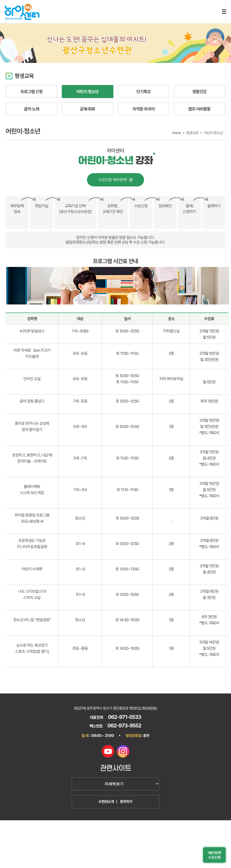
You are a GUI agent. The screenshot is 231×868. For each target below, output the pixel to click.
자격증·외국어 (144, 109)
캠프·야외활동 (199, 109)
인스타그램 (123, 751)
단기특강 (144, 92)
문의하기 (126, 802)
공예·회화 (87, 109)
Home (176, 133)
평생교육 (192, 133)
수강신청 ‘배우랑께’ (113, 180)
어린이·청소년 (87, 92)
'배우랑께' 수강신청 (214, 855)
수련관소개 (106, 802)
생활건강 (199, 92)
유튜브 (108, 751)
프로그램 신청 (31, 92)
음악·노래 (32, 109)
